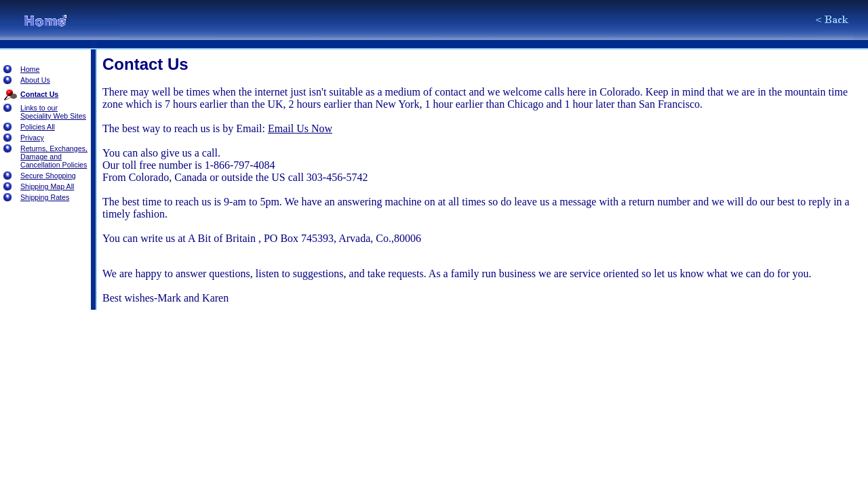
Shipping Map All (47, 186)
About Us (35, 80)
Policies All (38, 127)
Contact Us (39, 94)
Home (30, 69)
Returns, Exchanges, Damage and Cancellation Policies (54, 157)
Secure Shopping (48, 176)
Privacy (32, 138)
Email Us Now (300, 128)
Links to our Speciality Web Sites (53, 112)
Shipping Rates (45, 197)
